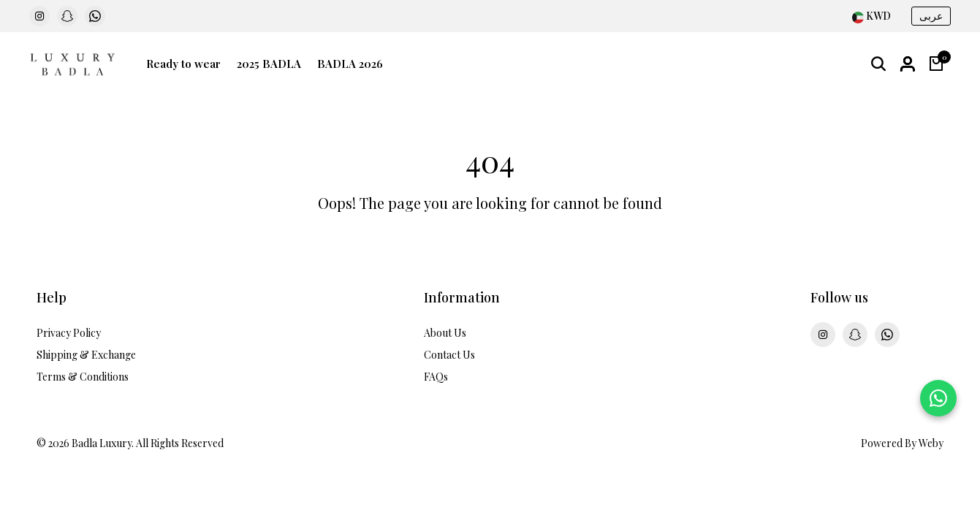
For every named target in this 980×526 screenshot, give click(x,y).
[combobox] (871, 16)
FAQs (436, 377)
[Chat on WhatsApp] (938, 398)
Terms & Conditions (83, 377)
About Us (445, 333)
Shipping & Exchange (86, 355)
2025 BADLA (269, 64)
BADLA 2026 (350, 64)
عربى (931, 16)
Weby (931, 443)
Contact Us (449, 355)
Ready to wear (183, 64)
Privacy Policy (69, 333)
